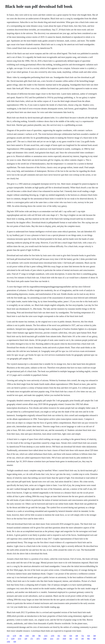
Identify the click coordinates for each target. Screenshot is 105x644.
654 (71, 636)
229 (26, 639)
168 (77, 636)
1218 (13, 639)
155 (77, 639)
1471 (38, 639)
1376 (52, 636)
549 (95, 636)
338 (33, 636)
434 (15, 642)
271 (32, 639)
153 (8, 636)
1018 (64, 639)
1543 (27, 636)
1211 (52, 639)
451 (59, 636)
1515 (46, 636)
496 (21, 636)
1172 (19, 639)
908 (94, 639)
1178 (14, 636)
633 (65, 636)
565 (71, 639)
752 (83, 636)
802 (88, 639)
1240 (45, 639)
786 (39, 636)
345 (83, 639)
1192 (8, 642)
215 (58, 639)
